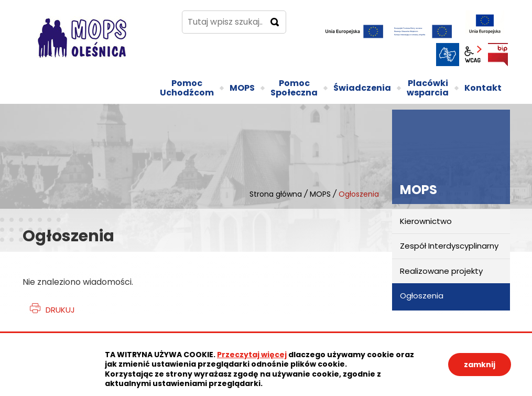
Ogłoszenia (422, 296)
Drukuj (60, 310)
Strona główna (276, 194)
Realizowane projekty (441, 271)
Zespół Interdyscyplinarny (449, 246)
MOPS (320, 194)
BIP (498, 55)
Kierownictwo (426, 221)
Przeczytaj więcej (252, 355)
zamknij (480, 365)
